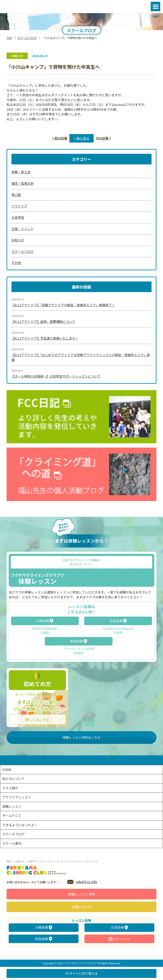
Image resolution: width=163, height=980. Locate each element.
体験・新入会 (21, 172)
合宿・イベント (23, 229)
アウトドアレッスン (17, 797)
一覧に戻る (81, 138)
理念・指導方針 (23, 183)
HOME (7, 769)
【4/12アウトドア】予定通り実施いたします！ (45, 338)
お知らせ (18, 240)
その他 (16, 263)
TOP (9, 38)
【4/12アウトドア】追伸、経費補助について (43, 321)
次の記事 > (103, 138)
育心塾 (16, 195)
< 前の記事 (60, 138)
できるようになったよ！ (20, 825)
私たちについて (13, 779)
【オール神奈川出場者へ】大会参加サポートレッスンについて (56, 376)
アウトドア (19, 206)
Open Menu (155, 6)
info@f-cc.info (86, 882)
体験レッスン (12, 806)
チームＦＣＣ (12, 815)
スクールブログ (27, 38)
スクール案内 (12, 843)
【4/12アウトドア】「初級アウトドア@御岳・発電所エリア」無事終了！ (63, 305)
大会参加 (18, 217)
